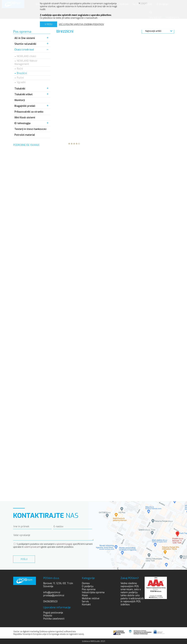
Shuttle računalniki (25, 44)
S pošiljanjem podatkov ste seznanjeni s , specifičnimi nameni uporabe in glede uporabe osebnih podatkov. (53, 545)
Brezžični (22, 73)
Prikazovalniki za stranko (29, 112)
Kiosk (85, 595)
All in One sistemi (25, 38)
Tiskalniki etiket (24, 94)
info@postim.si (52, 592)
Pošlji (24, 559)
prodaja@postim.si (54, 595)
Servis (85, 601)
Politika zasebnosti (54, 619)
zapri (143, 3)
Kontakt (86, 605)
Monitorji (20, 100)
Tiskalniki (20, 89)
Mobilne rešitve (91, 598)
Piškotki (48, 616)
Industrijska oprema (93, 592)
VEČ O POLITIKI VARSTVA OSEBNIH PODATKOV (81, 24)
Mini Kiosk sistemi (25, 118)
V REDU (49, 24)
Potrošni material (25, 135)
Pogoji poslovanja (53, 613)
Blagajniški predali (25, 106)
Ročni (20, 69)
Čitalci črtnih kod (24, 50)
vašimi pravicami (32, 547)
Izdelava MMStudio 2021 (94, 641)
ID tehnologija (22, 123)
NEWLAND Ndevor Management (26, 62)
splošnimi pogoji (64, 544)
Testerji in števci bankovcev (30, 129)
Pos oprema (89, 589)
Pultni (20, 78)
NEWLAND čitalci (26, 56)
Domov (86, 583)
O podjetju (88, 586)
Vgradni (21, 82)
